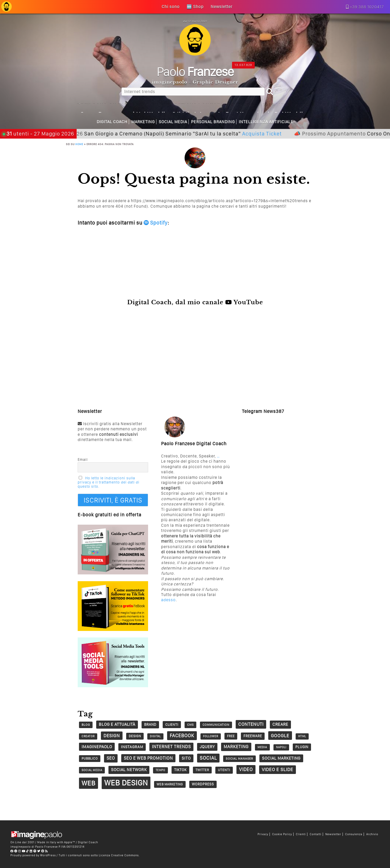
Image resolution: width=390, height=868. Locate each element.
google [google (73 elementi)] (280, 736)
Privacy (263, 834)
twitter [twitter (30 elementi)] (202, 770)
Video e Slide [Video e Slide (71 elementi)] (278, 769)
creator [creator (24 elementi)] (88, 736)
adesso (168, 600)
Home (79, 144)
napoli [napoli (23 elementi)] (281, 747)
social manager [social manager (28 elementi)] (239, 759)
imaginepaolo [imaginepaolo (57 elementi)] (97, 747)
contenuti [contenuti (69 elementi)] (251, 724)
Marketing (143, 122)
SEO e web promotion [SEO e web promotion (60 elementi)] (148, 758)
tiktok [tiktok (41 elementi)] (180, 770)
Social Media (173, 122)
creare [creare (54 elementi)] (280, 724)
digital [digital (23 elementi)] (155, 736)
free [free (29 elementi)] (231, 736)
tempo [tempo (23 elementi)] (160, 770)
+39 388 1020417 (367, 7)
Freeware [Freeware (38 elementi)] (253, 736)
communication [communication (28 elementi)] (216, 725)
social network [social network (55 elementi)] (129, 770)
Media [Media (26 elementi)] (262, 747)
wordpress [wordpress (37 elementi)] (203, 784)
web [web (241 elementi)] (89, 783)
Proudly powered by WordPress (33, 855)
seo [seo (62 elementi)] (111, 758)
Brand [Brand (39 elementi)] (150, 724)
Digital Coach (112, 122)
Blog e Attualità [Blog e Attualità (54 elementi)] (117, 724)
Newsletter (333, 834)
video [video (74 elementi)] (246, 769)
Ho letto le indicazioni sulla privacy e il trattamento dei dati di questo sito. (109, 482)
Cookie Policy (282, 834)
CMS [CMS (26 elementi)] (190, 725)
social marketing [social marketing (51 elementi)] (281, 758)
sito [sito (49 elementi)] (186, 758)
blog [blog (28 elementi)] (86, 725)
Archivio (372, 834)
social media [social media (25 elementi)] (92, 770)
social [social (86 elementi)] (208, 758)
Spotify (156, 223)
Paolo (195, 71)
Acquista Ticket (287, 134)
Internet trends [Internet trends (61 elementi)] (171, 747)
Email (83, 460)
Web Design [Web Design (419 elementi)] (126, 783)
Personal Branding (213, 122)
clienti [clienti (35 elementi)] (172, 724)
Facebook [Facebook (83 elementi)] (182, 736)
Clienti (301, 834)
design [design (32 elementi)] (135, 736)
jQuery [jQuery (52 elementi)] (207, 747)
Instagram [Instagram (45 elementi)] (132, 747)
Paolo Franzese (47, 847)
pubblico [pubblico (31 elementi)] (90, 758)
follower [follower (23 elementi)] (211, 736)
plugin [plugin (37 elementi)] (302, 747)
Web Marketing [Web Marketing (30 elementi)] (170, 784)
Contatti (316, 834)
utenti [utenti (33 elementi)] (224, 770)
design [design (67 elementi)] (112, 736)
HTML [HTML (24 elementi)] (302, 736)
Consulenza (354, 834)
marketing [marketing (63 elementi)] (236, 747)
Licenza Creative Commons (119, 855)
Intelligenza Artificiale (266, 122)
